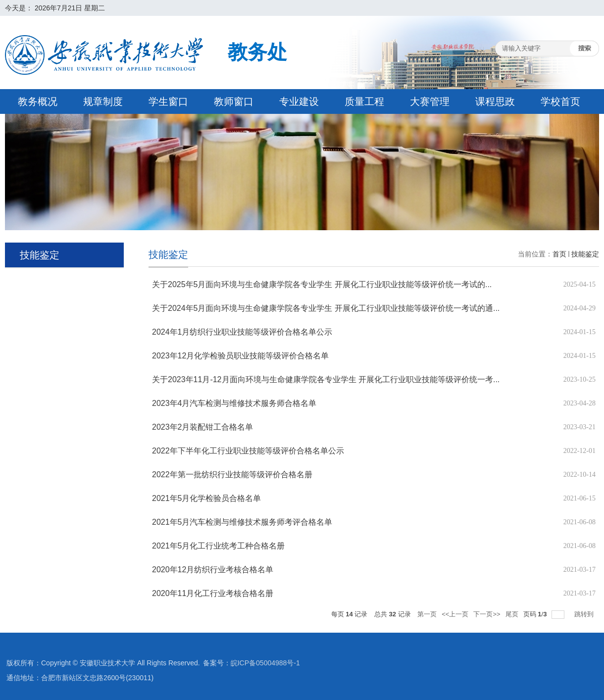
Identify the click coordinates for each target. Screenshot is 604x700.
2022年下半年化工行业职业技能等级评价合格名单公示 (248, 451)
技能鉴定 (585, 254)
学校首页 (560, 101)
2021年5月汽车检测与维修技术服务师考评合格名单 (242, 522)
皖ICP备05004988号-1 (265, 663)
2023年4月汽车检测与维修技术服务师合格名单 (234, 403)
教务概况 (38, 101)
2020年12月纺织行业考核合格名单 (213, 570)
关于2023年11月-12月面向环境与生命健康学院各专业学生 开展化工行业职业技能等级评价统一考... (326, 379)
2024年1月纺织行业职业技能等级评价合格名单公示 (242, 332)
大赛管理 (430, 101)
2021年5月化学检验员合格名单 (207, 498)
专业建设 (299, 101)
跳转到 (585, 614)
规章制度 (103, 101)
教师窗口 (234, 101)
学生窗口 (168, 101)
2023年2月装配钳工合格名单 (203, 427)
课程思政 (495, 101)
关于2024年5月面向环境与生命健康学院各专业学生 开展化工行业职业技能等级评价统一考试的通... (326, 308)
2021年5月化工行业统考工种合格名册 (219, 546)
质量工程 (364, 101)
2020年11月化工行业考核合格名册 (213, 593)
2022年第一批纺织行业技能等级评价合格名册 (232, 475)
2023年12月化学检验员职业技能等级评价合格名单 (240, 356)
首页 (559, 254)
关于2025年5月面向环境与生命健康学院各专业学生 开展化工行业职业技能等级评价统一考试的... (322, 284)
